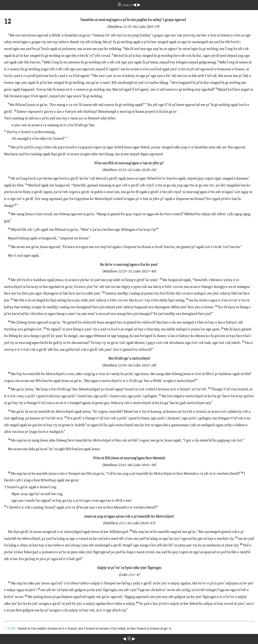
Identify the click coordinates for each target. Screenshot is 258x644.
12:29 (11, 628)
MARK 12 (128, 5)
